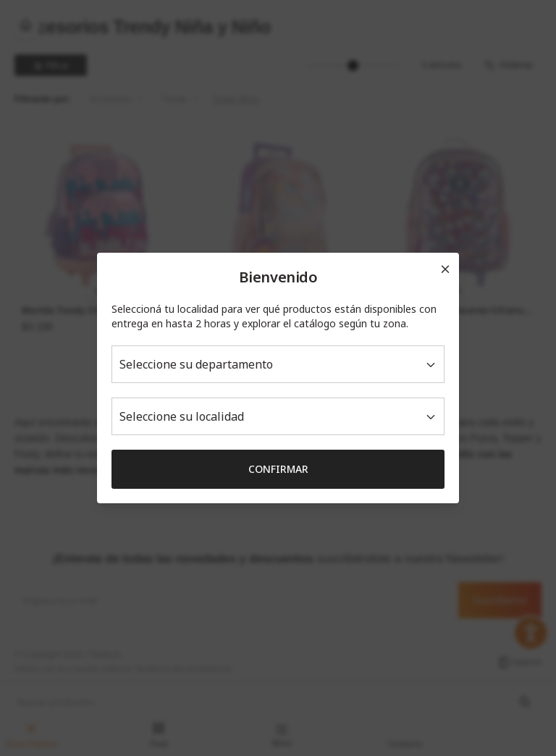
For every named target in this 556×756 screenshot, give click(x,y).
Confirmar (278, 469)
